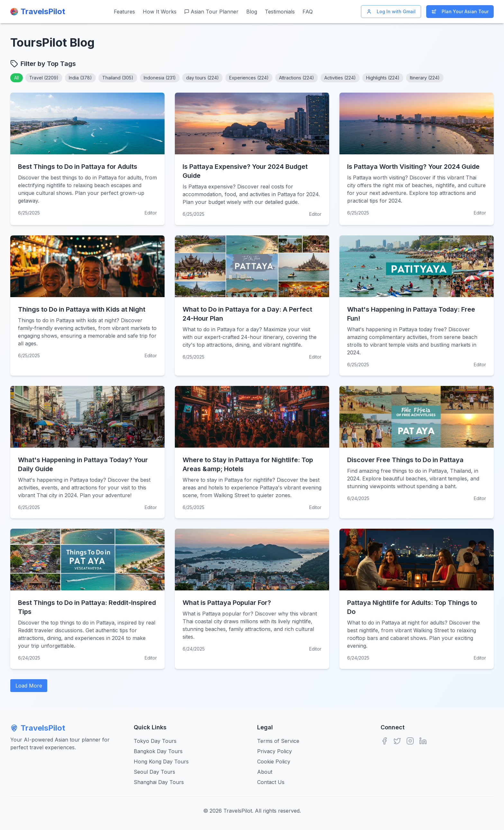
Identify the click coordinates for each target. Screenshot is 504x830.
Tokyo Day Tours (155, 741)
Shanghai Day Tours (159, 782)
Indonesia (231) (160, 78)
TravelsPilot (38, 728)
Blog (252, 12)
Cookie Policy (274, 762)
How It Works (160, 12)
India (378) (80, 78)
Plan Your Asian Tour (460, 11)
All (17, 78)
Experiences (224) (249, 78)
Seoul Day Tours (154, 772)
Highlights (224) (383, 78)
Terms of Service (278, 741)
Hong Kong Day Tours (161, 762)
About (265, 772)
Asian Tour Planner (211, 12)
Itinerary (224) (425, 78)
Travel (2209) (44, 78)
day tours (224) (203, 78)
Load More (29, 686)
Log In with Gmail (391, 11)
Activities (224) (340, 78)
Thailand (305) (118, 78)
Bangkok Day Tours (158, 751)
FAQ (308, 12)
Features (124, 12)
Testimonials (280, 12)
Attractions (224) (297, 78)
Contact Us (271, 782)
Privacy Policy (274, 751)
